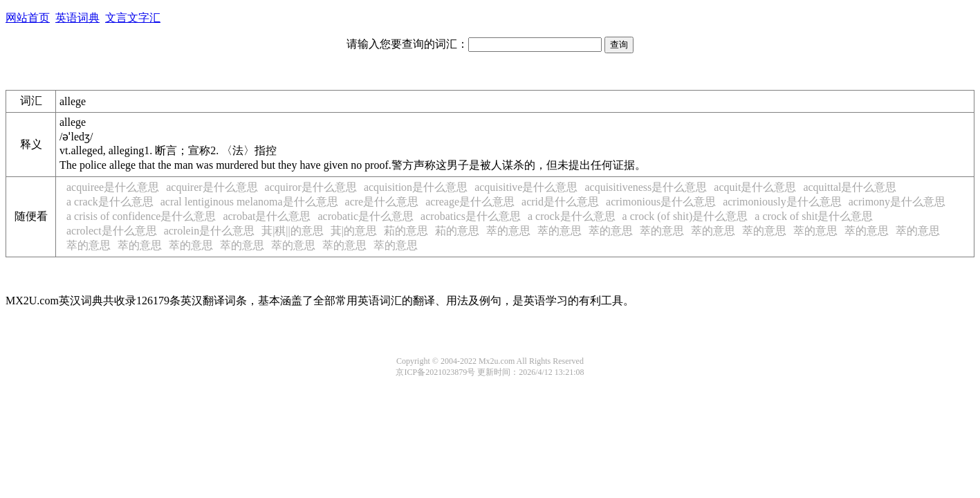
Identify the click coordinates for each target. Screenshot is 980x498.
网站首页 (28, 18)
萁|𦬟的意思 (354, 231)
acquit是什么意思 (755, 187)
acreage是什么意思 (470, 202)
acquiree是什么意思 (113, 187)
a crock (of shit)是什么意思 (685, 216)
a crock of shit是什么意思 (814, 216)
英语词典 (77, 18)
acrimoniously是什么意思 (782, 202)
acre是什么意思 (382, 202)
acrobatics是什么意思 (471, 216)
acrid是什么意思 (560, 202)
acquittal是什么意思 (850, 187)
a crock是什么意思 (572, 216)
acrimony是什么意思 (897, 202)
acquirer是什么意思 (212, 187)
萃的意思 (508, 231)
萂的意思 (406, 231)
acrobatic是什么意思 (366, 216)
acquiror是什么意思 (311, 187)
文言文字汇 (133, 18)
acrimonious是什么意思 (661, 202)
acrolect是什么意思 (112, 231)
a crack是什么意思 (110, 202)
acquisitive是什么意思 (526, 187)
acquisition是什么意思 (416, 187)
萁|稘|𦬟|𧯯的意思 (293, 231)
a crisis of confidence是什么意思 (141, 216)
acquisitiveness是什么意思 (646, 187)
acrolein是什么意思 (210, 231)
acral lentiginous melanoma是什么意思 (249, 202)
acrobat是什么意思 (267, 216)
